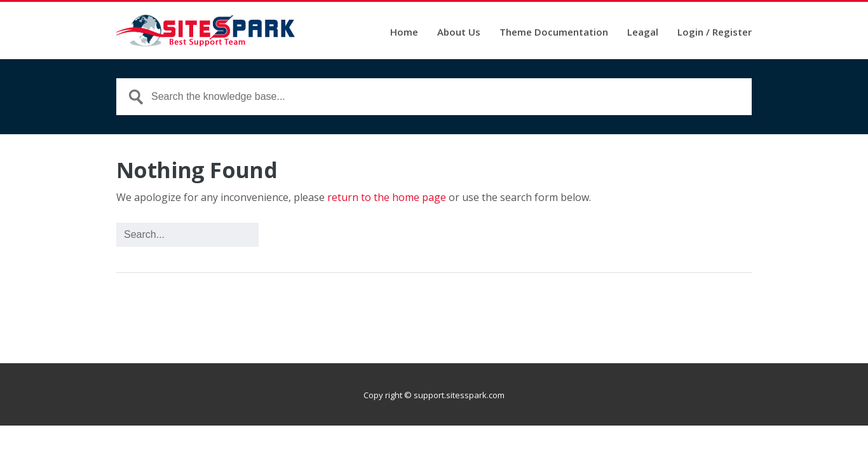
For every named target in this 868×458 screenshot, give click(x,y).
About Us (459, 33)
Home (404, 33)
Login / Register (715, 33)
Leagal (643, 33)
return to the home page (387, 197)
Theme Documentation (554, 33)
